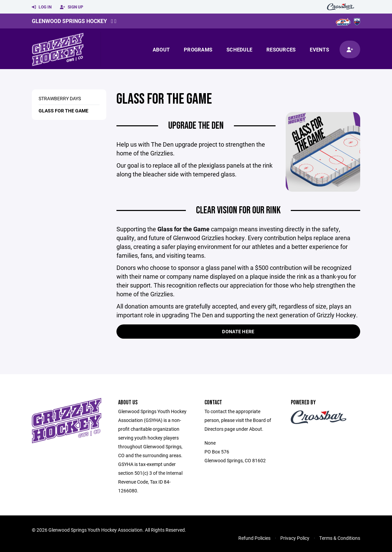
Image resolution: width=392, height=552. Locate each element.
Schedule (239, 49)
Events (319, 49)
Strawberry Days (60, 98)
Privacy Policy (295, 538)
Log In (42, 7)
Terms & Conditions (340, 538)
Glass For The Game (63, 111)
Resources (281, 49)
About (161, 49)
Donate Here (238, 331)
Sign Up (72, 7)
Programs (198, 49)
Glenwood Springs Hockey (69, 21)
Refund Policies (254, 538)
